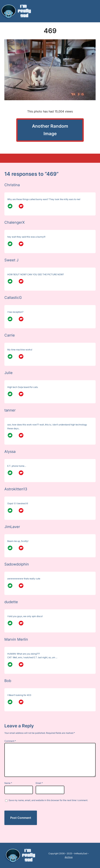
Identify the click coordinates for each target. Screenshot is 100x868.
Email (39, 783)
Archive (69, 857)
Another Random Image (50, 130)
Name (8, 783)
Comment (10, 741)
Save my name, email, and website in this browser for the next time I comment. (48, 800)
